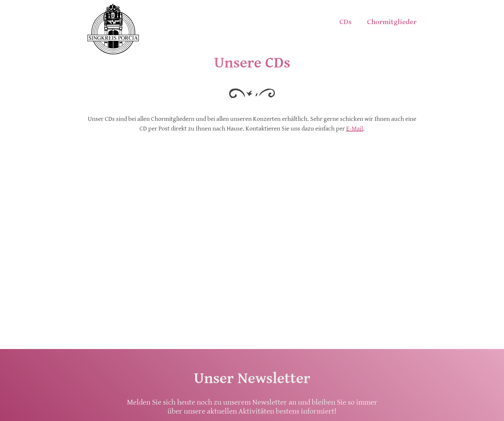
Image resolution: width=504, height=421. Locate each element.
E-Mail (355, 129)
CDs (346, 22)
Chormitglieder (392, 22)
